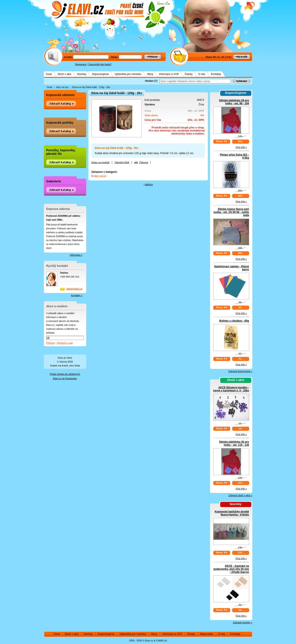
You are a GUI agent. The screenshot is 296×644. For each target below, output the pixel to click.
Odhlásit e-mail (65, 343)
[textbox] (195, 81)
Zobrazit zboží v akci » (240, 495)
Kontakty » (77, 295)
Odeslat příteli (122, 162)
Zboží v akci (64, 74)
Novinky (82, 74)
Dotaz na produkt (101, 162)
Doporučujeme (100, 74)
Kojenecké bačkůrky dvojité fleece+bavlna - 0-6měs (232, 513)
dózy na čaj (62, 87)
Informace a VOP (169, 74)
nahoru (149, 185)
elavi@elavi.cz (74, 289)
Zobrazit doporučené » (240, 371)
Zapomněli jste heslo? (100, 64)
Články (189, 74)
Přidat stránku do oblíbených (65, 374)
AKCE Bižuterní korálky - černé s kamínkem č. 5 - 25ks (231, 389)
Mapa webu (207, 634)
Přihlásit (50, 343)
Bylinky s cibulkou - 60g (234, 321)
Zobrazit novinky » (242, 622)
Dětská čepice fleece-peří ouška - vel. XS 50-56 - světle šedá (231, 212)
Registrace (81, 64)
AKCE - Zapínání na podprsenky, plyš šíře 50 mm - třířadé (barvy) (231, 569)
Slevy (150, 74)
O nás (202, 74)
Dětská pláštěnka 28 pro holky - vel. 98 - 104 (234, 102)
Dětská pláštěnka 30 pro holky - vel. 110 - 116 (234, 443)
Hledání (149, 81)
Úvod (49, 74)
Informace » (76, 255)
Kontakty (216, 74)
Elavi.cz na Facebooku (65, 378)
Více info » (241, 147)
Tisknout (143, 162)
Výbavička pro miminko (128, 74)
